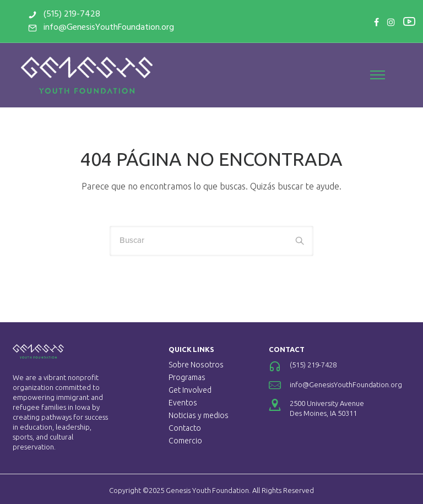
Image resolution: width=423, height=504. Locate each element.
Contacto (185, 428)
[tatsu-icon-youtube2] (409, 21)
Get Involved (190, 390)
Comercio (185, 441)
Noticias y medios (199, 415)
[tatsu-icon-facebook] (376, 22)
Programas (187, 377)
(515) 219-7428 (72, 14)
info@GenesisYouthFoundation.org (109, 28)
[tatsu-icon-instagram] (391, 22)
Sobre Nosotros (196, 365)
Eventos (183, 403)
